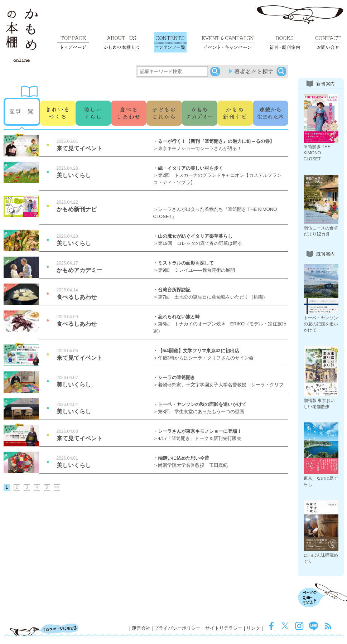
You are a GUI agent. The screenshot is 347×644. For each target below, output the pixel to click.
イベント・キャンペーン (228, 42)
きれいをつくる (58, 102)
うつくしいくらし (93, 102)
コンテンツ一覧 (170, 42)
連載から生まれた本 (271, 102)
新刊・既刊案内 (284, 42)
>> (57, 488)
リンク (253, 628)
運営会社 (141, 628)
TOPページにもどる (44, 630)
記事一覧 (22, 102)
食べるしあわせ (129, 102)
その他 (235, 102)
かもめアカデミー (200, 102)
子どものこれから (164, 102)
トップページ (73, 42)
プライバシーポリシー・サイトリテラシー (198, 628)
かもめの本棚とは (122, 42)
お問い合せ (328, 42)
